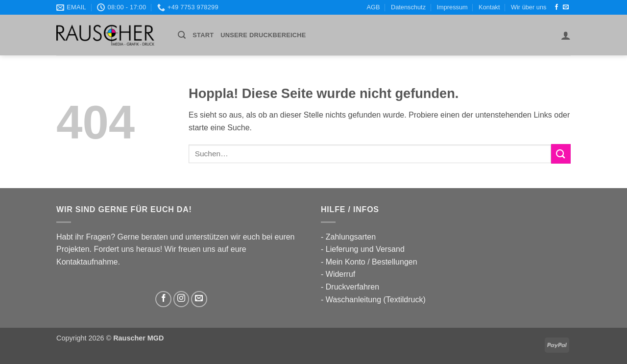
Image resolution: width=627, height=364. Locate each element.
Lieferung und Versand (365, 249)
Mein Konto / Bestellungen (372, 262)
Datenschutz (408, 7)
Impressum (452, 7)
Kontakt (489, 7)
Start (203, 35)
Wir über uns (529, 7)
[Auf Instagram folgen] (181, 299)
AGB (374, 7)
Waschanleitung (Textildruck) (376, 300)
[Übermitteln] (561, 154)
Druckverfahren (352, 287)
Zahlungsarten (351, 237)
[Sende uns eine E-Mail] (566, 7)
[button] (182, 35)
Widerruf (340, 274)
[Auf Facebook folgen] (556, 7)
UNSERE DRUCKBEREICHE (263, 35)
